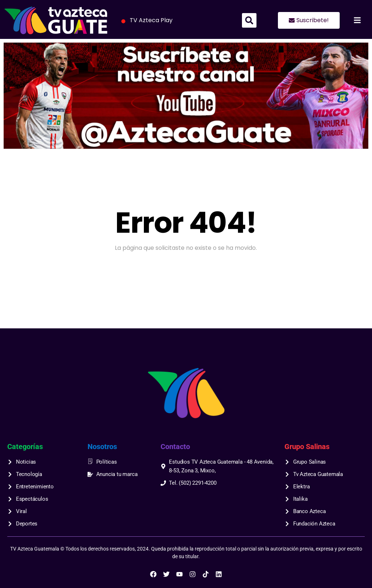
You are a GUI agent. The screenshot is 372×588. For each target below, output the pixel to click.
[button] (249, 20)
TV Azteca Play (146, 21)
